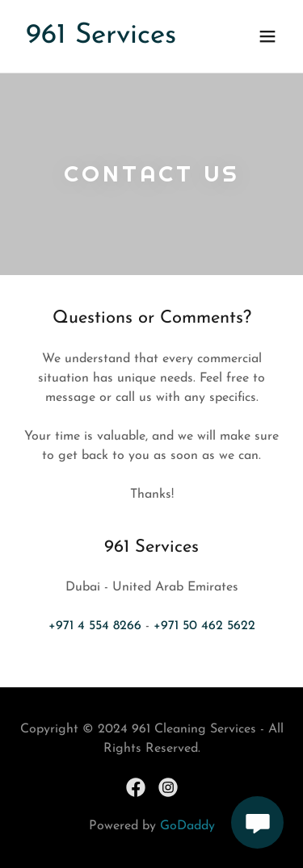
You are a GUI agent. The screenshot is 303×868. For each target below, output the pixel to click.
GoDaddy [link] (187, 826)
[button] (267, 36)
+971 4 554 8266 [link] (95, 626)
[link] (101, 40)
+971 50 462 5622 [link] (204, 626)
